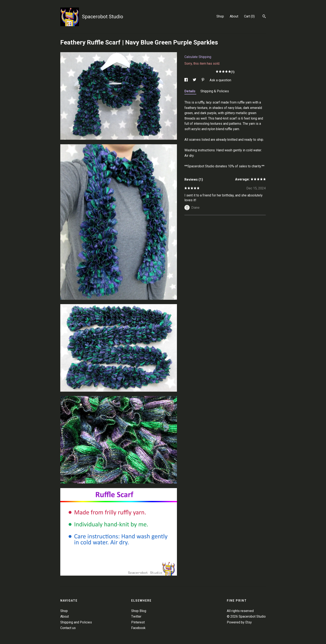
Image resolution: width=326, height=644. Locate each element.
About (234, 16)
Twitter (136, 616)
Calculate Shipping (198, 57)
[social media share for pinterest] (203, 80)
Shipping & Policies (215, 91)
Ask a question (220, 80)
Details (190, 91)
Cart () (249, 16)
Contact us (68, 628)
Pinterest (138, 622)
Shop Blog (139, 611)
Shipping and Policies (76, 622)
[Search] (264, 17)
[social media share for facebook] (186, 80)
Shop (220, 16)
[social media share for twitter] (195, 80)
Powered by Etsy (239, 622)
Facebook (138, 628)
